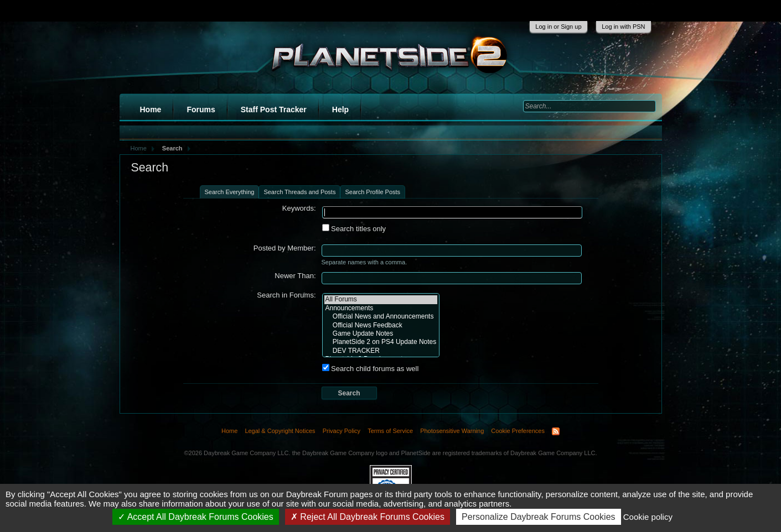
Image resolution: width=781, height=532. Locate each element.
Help (340, 109)
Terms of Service (390, 431)
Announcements (381, 308)
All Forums (381, 299)
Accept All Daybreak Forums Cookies (196, 517)
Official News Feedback (381, 325)
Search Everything (230, 192)
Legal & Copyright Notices (280, 431)
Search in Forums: (286, 295)
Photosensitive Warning (452, 431)
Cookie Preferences (518, 431)
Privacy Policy (342, 431)
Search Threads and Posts (299, 192)
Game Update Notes (381, 334)
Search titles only (354, 229)
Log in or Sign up (558, 27)
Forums (201, 109)
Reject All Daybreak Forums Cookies (368, 517)
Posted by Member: (285, 248)
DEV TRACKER (381, 351)
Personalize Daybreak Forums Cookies (538, 517)
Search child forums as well (371, 369)
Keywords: (299, 208)
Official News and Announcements (381, 317)
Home (151, 109)
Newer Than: (295, 276)
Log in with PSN (623, 27)
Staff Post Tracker (274, 109)
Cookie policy (648, 517)
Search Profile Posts (373, 192)
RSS (556, 431)
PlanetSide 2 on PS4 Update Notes (381, 342)
